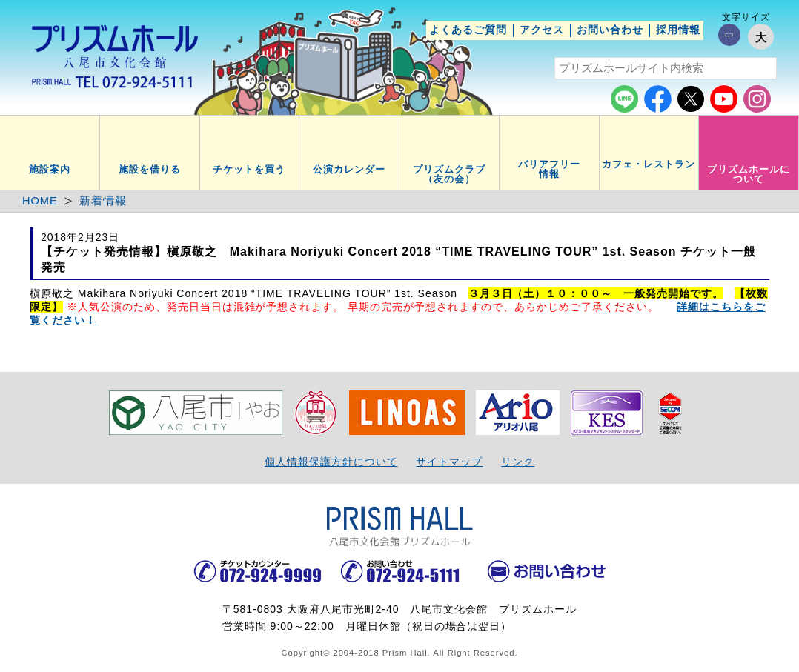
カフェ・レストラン (649, 164)
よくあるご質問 (468, 30)
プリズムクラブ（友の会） (449, 174)
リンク (518, 462)
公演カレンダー (349, 170)
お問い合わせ (610, 30)
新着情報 (103, 201)
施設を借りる (150, 170)
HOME (40, 201)
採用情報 (678, 30)
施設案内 (50, 170)
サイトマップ (449, 462)
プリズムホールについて (749, 174)
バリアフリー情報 (549, 169)
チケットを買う (249, 170)
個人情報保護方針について (331, 462)
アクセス (542, 30)
